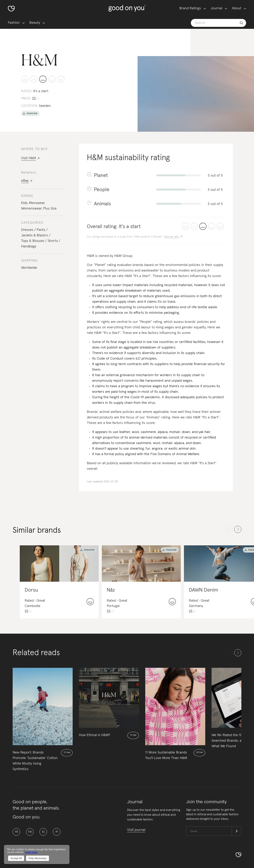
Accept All (16, 858)
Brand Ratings (190, 8)
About (237, 8)
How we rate (171, 237)
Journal (216, 8)
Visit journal (136, 830)
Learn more (31, 852)
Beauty (35, 23)
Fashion (14, 23)
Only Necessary (37, 858)
